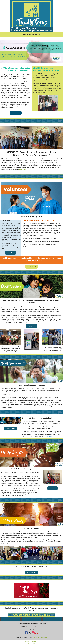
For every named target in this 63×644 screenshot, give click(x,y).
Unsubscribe (27, 641)
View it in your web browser (40, 637)
